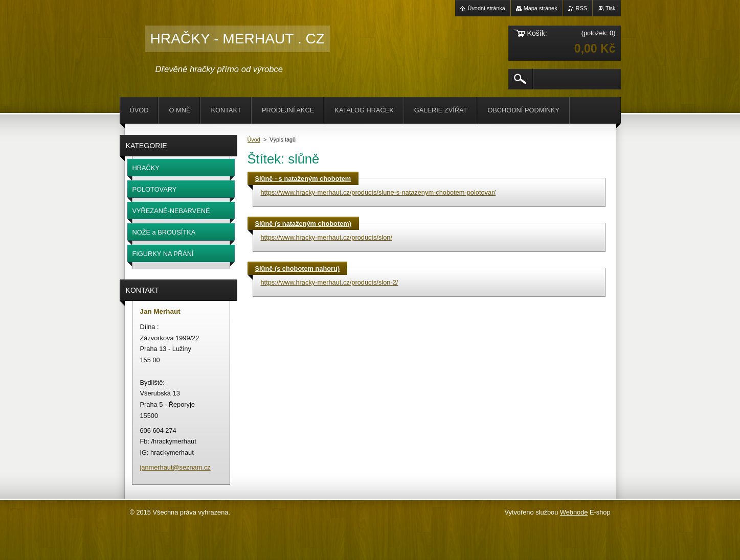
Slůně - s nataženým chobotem (303, 179)
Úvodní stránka (487, 8)
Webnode (574, 512)
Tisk (611, 8)
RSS (581, 8)
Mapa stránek (541, 8)
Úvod (254, 139)
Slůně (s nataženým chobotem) (303, 224)
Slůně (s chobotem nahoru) (298, 269)
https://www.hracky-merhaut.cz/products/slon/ (327, 237)
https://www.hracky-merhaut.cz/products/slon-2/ (330, 282)
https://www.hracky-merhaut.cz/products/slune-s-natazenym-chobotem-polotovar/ (378, 192)
